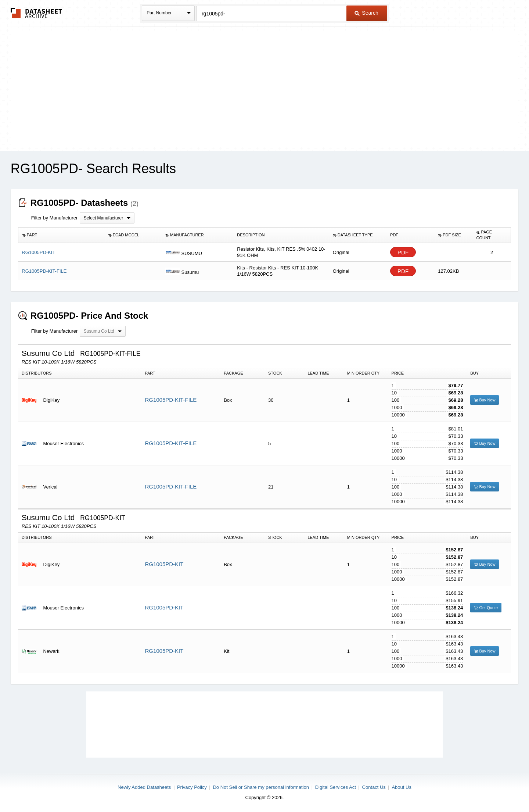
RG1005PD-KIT (164, 564)
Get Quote (486, 608)
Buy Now (485, 400)
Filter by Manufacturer (54, 218)
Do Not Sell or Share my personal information (261, 787)
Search (366, 13)
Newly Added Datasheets (144, 787)
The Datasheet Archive (37, 13)
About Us (401, 787)
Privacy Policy (192, 787)
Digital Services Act (336, 787)
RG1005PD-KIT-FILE (171, 400)
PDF (403, 252)
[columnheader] (61, 235)
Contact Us (374, 787)
